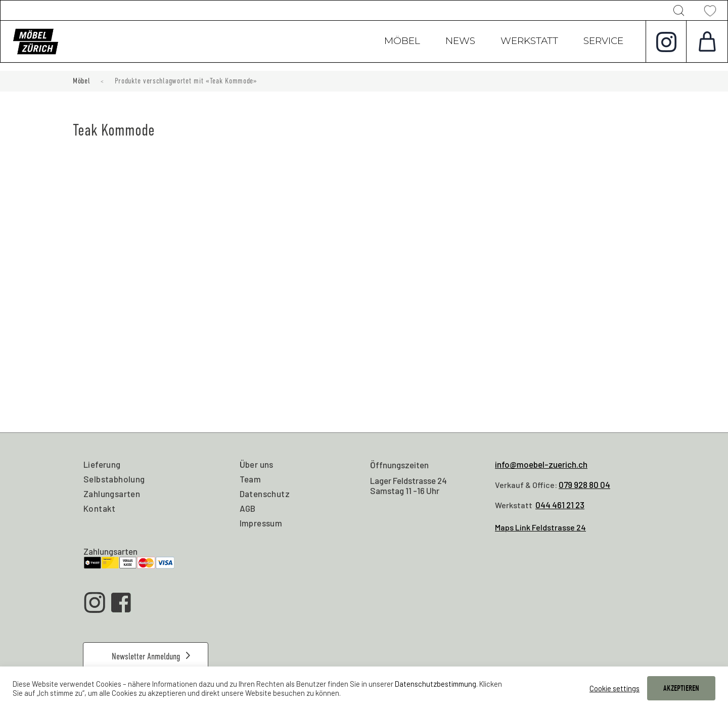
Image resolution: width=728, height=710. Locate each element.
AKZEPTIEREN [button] (681, 688)
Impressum (261, 523)
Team (251, 479)
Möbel (402, 42)
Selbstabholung (114, 479)
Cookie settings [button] (615, 688)
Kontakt (100, 508)
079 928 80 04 (584, 484)
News (460, 42)
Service (603, 42)
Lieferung (102, 464)
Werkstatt (529, 42)
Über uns (257, 464)
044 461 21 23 (560, 505)
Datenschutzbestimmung (436, 684)
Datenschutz (265, 494)
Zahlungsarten (112, 494)
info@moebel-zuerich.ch (541, 464)
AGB (248, 508)
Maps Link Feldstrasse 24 (540, 527)
